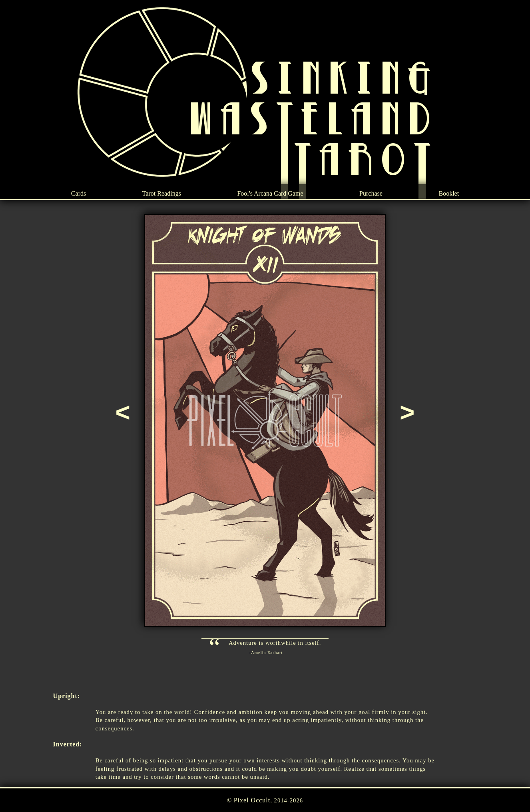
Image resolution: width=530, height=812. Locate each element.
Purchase (371, 193)
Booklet (449, 193)
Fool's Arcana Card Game (270, 193)
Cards (79, 193)
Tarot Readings (162, 193)
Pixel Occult (252, 800)
